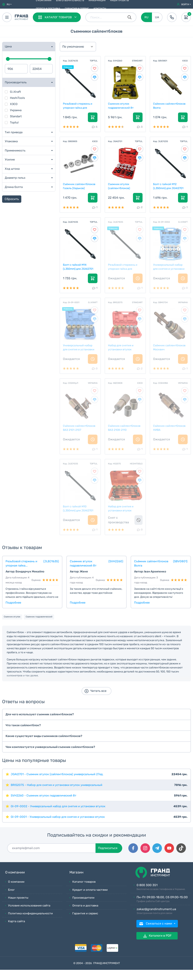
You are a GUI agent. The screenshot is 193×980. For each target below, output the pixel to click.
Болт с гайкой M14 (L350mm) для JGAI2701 (78, 267)
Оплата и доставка (48, 8)
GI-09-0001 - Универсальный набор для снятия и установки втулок (58, 817)
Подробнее (13, 603)
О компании (16, 882)
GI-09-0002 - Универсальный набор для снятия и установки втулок (58, 806)
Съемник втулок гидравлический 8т (121, 106)
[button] (7, 4)
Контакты (100, 8)
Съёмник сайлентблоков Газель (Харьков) (79, 186)
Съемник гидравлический (39, 617)
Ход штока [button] (12, 169)
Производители (83, 898)
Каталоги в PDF (157, 936)
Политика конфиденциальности (30, 913)
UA (157, 17)
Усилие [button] (10, 160)
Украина (16, 110)
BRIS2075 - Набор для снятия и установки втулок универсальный (56, 785)
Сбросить (12, 199)
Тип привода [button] (14, 132)
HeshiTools (17, 98)
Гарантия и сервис (77, 8)
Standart (16, 116)
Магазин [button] (76, 872)
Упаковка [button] (11, 141)
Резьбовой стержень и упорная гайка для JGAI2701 (78, 106)
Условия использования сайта (29, 906)
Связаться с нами (156, 924)
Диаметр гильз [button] (15, 178)
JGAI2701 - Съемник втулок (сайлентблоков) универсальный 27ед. (57, 774)
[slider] (8, 59)
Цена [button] (8, 46)
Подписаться (108, 848)
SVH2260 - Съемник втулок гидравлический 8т (44, 796)
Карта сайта (16, 921)
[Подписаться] (51, 848)
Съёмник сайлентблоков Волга (169, 106)
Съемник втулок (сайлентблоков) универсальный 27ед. (122, 186)
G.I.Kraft (15, 92)
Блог (11, 890)
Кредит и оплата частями (90, 890)
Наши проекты (18, 898)
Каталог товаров (84, 882)
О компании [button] (15, 872)
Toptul (14, 122)
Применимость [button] (15, 151)
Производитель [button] (16, 82)
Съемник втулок (12, 617)
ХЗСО (14, 104)
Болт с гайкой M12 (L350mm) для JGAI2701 (168, 186)
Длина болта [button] (14, 187)
